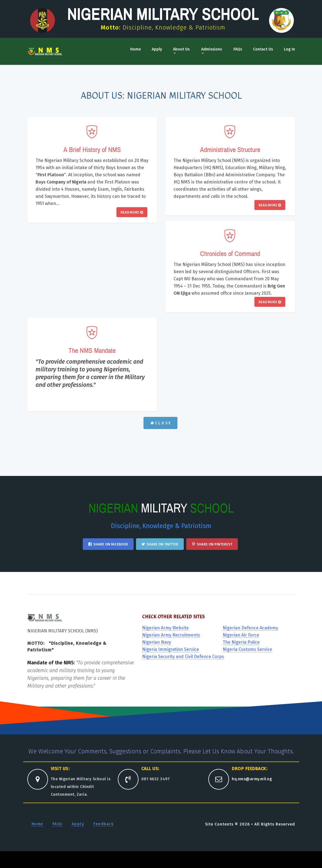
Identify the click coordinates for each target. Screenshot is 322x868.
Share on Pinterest (212, 544)
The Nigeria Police (241, 642)
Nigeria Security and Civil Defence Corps (183, 657)
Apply (157, 49)
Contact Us (263, 49)
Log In (289, 49)
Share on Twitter (160, 544)
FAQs (238, 49)
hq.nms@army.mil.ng (252, 779)
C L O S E (160, 423)
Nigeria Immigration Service (171, 649)
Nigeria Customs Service (247, 649)
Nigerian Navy (157, 642)
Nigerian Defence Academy (250, 628)
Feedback (103, 824)
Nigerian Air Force (241, 635)
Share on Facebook (108, 544)
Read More (132, 212)
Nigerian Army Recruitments (171, 635)
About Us (181, 49)
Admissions (211, 49)
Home (135, 49)
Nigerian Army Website (165, 628)
